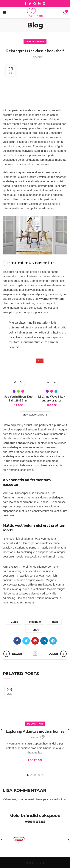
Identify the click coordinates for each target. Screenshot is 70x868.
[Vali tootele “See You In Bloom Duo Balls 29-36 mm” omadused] (15, 382)
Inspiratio (35, 622)
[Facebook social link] (25, 4)
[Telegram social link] (44, 4)
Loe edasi (35, 760)
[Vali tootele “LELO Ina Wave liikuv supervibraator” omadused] (48, 382)
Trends (35, 630)
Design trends (35, 42)
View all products (35, 415)
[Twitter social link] (30, 4)
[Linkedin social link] (39, 4)
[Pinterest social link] (35, 4)
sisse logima (58, 799)
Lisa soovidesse (22, 382)
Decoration (35, 724)
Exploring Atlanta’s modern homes (35, 731)
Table (55, 622)
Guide (14, 622)
